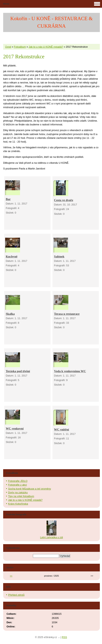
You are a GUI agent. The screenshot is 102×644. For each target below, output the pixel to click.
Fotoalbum (20, 47)
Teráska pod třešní (18, 371)
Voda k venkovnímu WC (70, 371)
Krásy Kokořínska (18, 504)
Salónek (59, 256)
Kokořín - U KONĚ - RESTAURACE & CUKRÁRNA (51, 22)
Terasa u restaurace (67, 314)
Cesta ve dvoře (64, 200)
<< (11, 576)
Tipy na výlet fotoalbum (21, 496)
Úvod (8, 47)
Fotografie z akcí (18, 485)
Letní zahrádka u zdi (51, 537)
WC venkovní (15, 428)
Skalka (10, 314)
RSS (64, 637)
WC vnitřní (62, 429)
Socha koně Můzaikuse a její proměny (30, 489)
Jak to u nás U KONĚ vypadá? (46, 47)
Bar (8, 199)
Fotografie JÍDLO (18, 481)
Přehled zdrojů (16, 595)
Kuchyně (12, 256)
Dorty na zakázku (18, 492)
